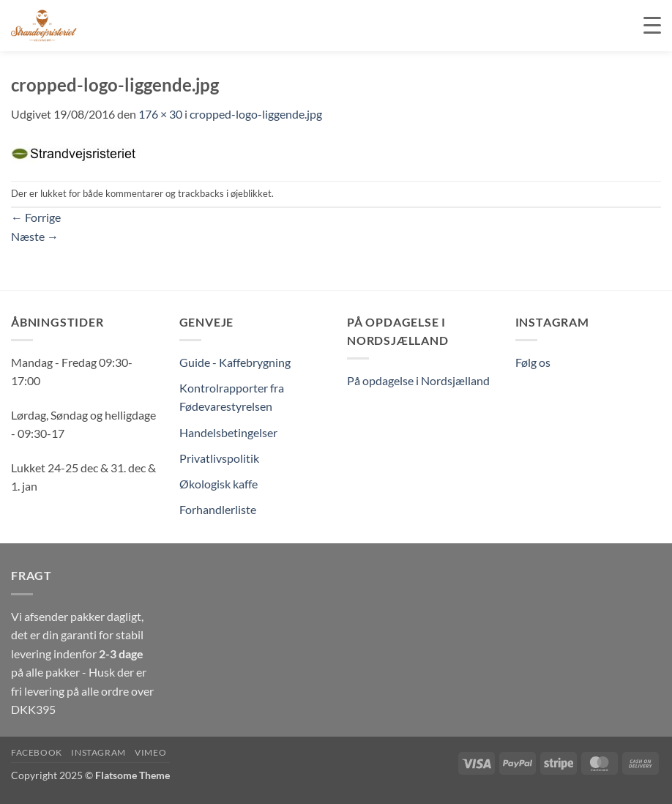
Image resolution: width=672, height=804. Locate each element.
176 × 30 (160, 114)
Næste (35, 236)
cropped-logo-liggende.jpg (256, 114)
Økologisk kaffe (219, 484)
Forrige (36, 217)
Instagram (98, 752)
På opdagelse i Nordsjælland (418, 380)
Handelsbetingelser (228, 432)
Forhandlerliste (218, 509)
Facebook (37, 752)
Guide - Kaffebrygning (235, 362)
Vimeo (150, 752)
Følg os (533, 362)
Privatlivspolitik (219, 458)
